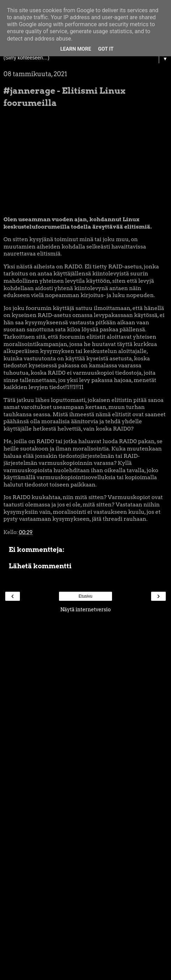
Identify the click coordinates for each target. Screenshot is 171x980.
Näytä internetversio (86, 610)
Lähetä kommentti (40, 566)
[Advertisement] (85, 721)
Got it (106, 49)
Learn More (76, 49)
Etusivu (85, 596)
